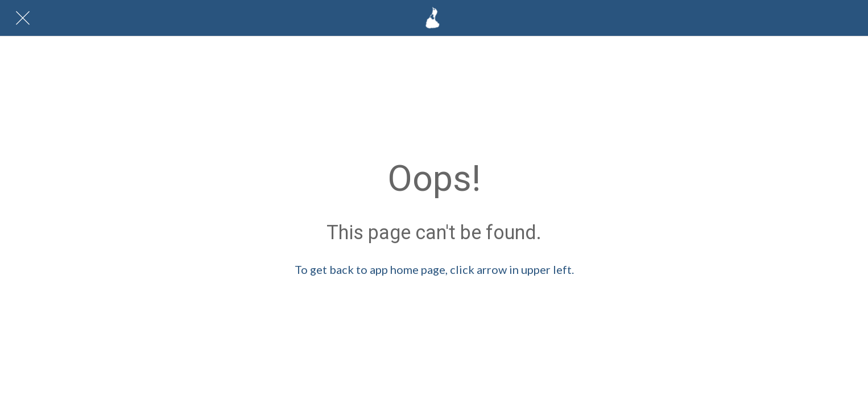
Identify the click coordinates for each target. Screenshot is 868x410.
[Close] (23, 18)
